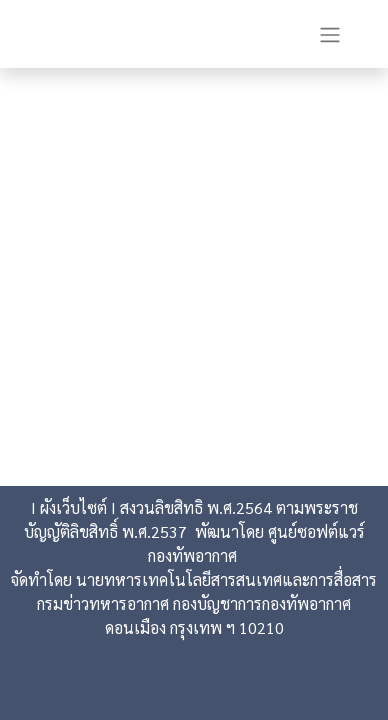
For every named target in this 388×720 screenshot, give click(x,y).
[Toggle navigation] (330, 34)
